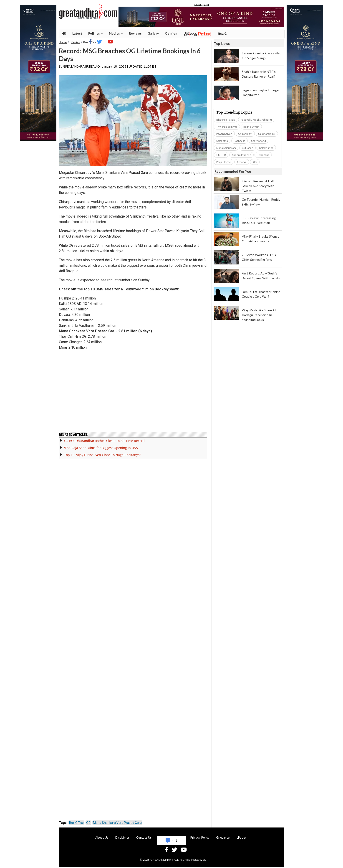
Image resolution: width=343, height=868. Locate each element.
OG (88, 820)
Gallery (153, 33)
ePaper (241, 835)
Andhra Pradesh (241, 155)
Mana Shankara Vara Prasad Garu (117, 820)
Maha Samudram (226, 148)
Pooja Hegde (224, 162)
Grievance (223, 835)
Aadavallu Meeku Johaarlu (256, 120)
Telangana (263, 155)
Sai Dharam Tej (267, 134)
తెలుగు (222, 34)
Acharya (242, 162)
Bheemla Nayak (226, 120)
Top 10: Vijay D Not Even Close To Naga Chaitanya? (103, 452)
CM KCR (221, 155)
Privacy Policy (200, 835)
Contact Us (144, 835)
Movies (116, 34)
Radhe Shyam (251, 127)
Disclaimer (122, 835)
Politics (96, 34)
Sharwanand (259, 141)
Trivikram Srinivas (227, 127)
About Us (102, 835)
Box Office (76, 820)
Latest (77, 33)
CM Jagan (247, 148)
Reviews (135, 33)
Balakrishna (266, 148)
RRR (255, 162)
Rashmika (240, 141)
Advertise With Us (171, 835)
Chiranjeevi (245, 134)
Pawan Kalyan (224, 134)
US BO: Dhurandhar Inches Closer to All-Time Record (104, 438)
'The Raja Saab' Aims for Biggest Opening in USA (101, 445)
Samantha (222, 141)
